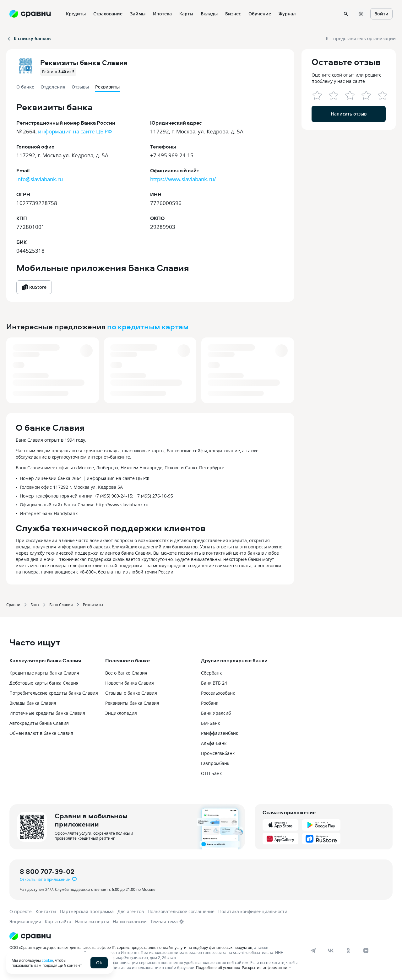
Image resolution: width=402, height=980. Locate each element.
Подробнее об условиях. (218, 967)
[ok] (348, 950)
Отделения (53, 87)
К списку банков (28, 38)
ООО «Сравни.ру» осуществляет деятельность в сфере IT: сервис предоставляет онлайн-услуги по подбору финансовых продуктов (131, 947)
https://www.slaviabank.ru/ (183, 179)
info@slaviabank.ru (40, 179)
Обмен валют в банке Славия (41, 733)
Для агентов (131, 911)
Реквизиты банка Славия (132, 703)
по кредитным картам (148, 326)
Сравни (13, 605)
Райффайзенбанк (220, 733)
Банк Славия (61, 605)
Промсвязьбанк (218, 753)
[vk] (331, 950)
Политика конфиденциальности (253, 911)
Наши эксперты (92, 921)
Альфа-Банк (214, 743)
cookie (47, 960)
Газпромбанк (215, 763)
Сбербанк (211, 673)
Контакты (46, 911)
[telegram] (313, 950)
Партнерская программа (87, 911)
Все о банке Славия (126, 673)
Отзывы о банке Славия (131, 693)
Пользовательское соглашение (181, 911)
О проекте (21, 911)
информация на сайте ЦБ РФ (75, 131)
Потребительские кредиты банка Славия (54, 693)
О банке (25, 87)
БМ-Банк (210, 723)
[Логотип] (155, 936)
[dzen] (366, 950)
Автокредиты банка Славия (39, 723)
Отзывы (80, 87)
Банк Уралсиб (216, 713)
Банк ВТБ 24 (214, 683)
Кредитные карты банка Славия (44, 673)
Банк (35, 605)
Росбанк (210, 703)
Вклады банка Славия (33, 703)
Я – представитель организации (361, 38)
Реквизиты (93, 605)
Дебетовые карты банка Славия (44, 683)
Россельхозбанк (218, 693)
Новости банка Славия (130, 683)
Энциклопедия (121, 713)
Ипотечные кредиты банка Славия (47, 713)
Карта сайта (58, 921)
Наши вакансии (130, 921)
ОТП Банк (211, 773)
